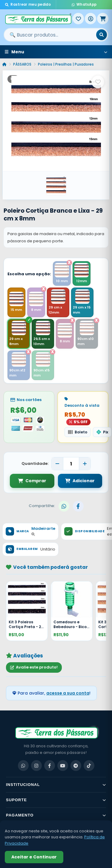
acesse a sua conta (68, 693)
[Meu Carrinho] (103, 19)
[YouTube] (63, 766)
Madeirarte (43, 531)
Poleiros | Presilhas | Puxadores (66, 64)
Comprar (32, 481)
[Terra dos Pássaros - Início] (38, 19)
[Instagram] (36, 766)
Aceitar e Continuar (34, 857)
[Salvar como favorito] (98, 82)
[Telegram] (76, 766)
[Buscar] (102, 35)
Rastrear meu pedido (28, 4)
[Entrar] (90, 19)
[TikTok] (89, 766)
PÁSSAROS (22, 64)
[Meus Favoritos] (78, 19)
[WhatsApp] (23, 766)
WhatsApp (84, 4)
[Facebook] (50, 766)
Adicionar (80, 481)
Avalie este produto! (34, 667)
